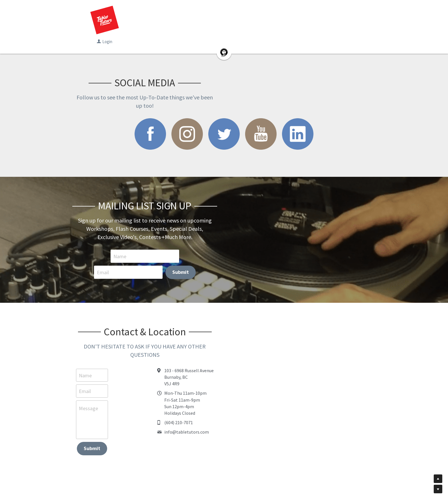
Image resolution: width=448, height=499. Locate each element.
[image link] (145, 126)
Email (218, 240)
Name (147, 240)
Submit (295, 240)
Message (90, 370)
